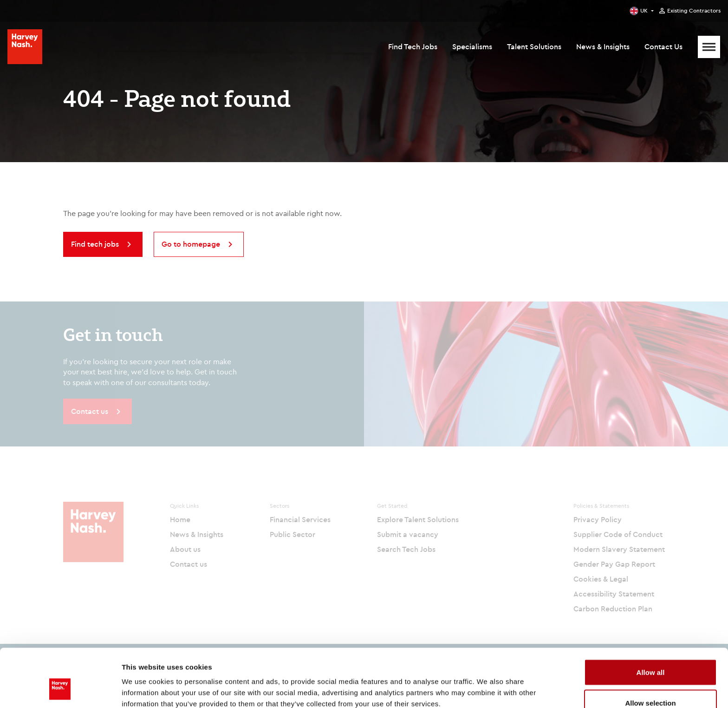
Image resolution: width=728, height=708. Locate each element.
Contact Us (663, 46)
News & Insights (603, 46)
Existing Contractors (694, 11)
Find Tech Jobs (413, 46)
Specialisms (472, 46)
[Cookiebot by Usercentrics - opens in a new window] (60, 690)
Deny (651, 683)
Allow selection (650, 653)
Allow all (651, 622)
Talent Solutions (534, 46)
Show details (487, 684)
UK (644, 10)
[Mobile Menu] (709, 47)
